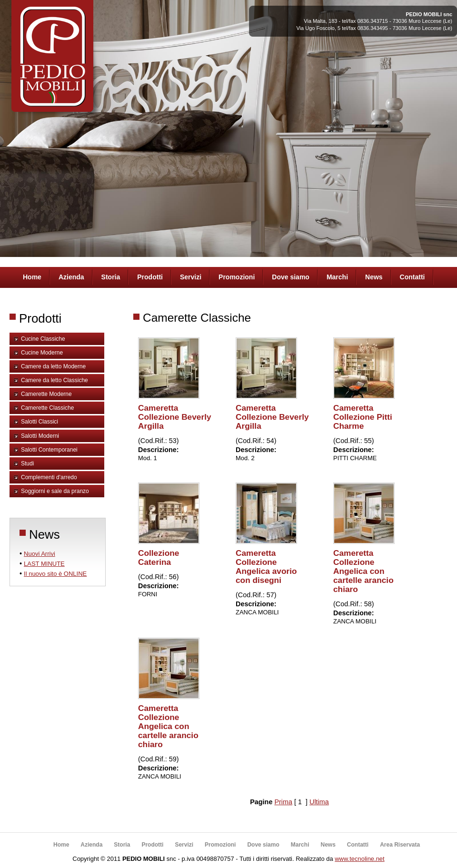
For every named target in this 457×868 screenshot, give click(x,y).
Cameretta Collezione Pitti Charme (363, 417)
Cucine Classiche (43, 339)
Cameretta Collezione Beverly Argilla (175, 417)
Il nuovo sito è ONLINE (55, 574)
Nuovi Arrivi (40, 554)
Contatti (412, 277)
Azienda (71, 277)
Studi (27, 464)
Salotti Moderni (40, 436)
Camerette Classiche (47, 408)
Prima (283, 802)
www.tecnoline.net (359, 859)
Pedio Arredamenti (51, 61)
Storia (111, 277)
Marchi (337, 277)
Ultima (319, 802)
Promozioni (237, 277)
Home (32, 277)
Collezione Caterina (159, 557)
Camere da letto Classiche (55, 380)
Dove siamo (291, 277)
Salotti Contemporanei (49, 450)
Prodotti (150, 277)
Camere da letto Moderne (53, 366)
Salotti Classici (40, 422)
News (374, 277)
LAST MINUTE (44, 564)
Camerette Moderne (46, 394)
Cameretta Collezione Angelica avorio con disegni (266, 567)
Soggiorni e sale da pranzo (55, 491)
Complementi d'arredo (49, 477)
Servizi (191, 277)
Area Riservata (400, 845)
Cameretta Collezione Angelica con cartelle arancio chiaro (363, 571)
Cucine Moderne (42, 353)
